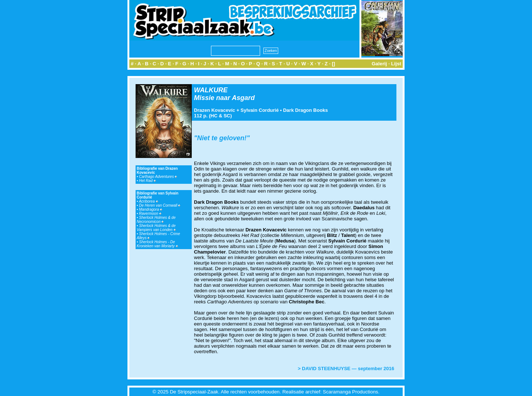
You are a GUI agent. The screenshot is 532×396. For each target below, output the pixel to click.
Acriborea (149, 201)
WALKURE (211, 90)
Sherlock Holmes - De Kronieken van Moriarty (157, 244)
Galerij (379, 64)
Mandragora (151, 209)
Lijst (396, 64)
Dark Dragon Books (305, 110)
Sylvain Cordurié (260, 110)
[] (333, 64)
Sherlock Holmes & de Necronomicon (156, 220)
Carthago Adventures (158, 177)
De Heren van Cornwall (160, 205)
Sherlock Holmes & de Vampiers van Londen (156, 228)
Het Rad (147, 181)
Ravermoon (150, 214)
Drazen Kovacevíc (214, 110)
